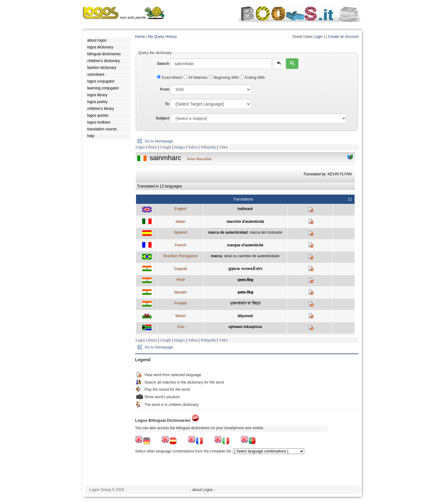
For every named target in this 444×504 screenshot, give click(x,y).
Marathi (180, 292)
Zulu (181, 327)
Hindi (181, 280)
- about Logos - (203, 490)
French (181, 245)
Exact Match (170, 78)
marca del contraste (266, 232)
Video (223, 147)
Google (166, 147)
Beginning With (224, 78)
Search (163, 64)
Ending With (252, 78)
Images (180, 147)
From (165, 89)
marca (216, 256)
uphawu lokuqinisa (245, 327)
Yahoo (193, 147)
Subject (163, 118)
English (181, 209)
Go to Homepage (159, 141)
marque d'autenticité (245, 245)
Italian (180, 222)
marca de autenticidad (228, 232)
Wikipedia (208, 147)
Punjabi (180, 303)
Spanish (181, 232)
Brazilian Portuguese (181, 256)
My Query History (163, 37)
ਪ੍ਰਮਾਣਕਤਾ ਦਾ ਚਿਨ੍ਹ (245, 303)
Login (318, 37)
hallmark (245, 209)
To (167, 104)
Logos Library (146, 147)
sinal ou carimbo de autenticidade (252, 256)
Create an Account (343, 37)
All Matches (196, 78)
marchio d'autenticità (245, 222)
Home (140, 37)
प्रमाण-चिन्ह (245, 280)
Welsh (181, 316)
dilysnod (245, 316)
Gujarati (180, 269)
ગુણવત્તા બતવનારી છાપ (245, 269)
